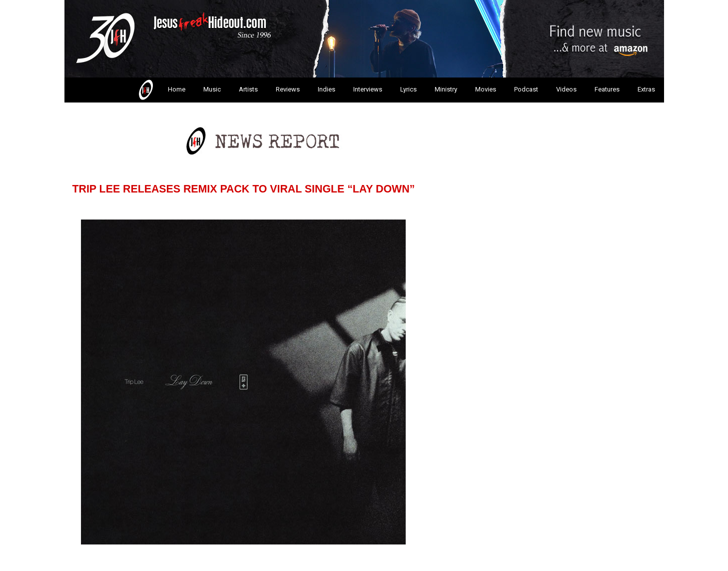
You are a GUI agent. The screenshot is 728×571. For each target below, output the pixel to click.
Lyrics (408, 89)
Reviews (288, 89)
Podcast (526, 89)
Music (212, 89)
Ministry (446, 89)
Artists (248, 89)
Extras (646, 89)
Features (607, 89)
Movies (486, 89)
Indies (327, 89)
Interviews (368, 89)
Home (161, 90)
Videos (566, 89)
